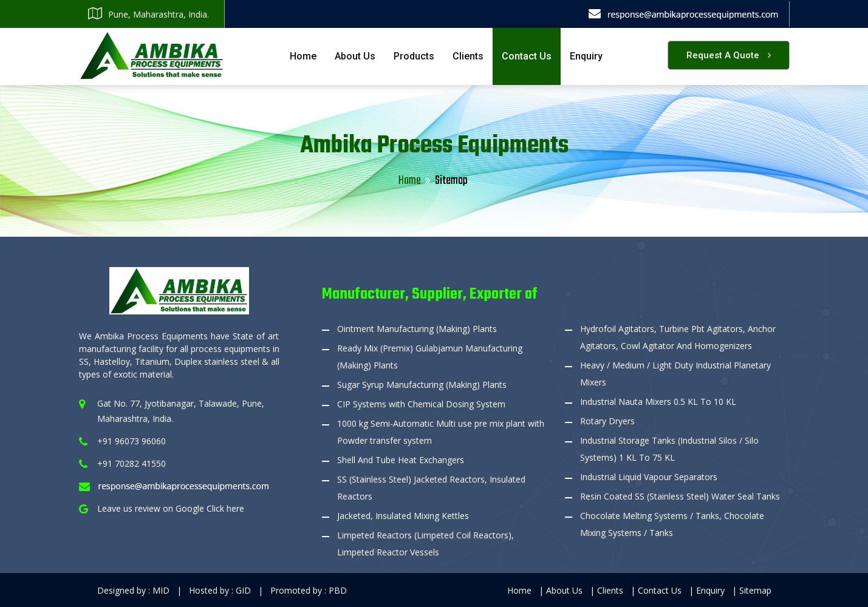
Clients (468, 56)
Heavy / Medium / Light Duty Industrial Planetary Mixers (675, 374)
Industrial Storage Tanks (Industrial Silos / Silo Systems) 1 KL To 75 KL (669, 449)
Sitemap (755, 590)
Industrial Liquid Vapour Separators (649, 477)
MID (161, 590)
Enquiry (586, 56)
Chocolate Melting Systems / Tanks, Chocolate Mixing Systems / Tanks (672, 524)
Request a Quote (729, 55)
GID (243, 590)
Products (414, 56)
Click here (225, 508)
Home (303, 56)
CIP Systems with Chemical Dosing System (421, 404)
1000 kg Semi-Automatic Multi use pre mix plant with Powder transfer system (441, 432)
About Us (355, 56)
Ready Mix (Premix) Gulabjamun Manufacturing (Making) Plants (430, 357)
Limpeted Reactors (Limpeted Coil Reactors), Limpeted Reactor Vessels (425, 544)
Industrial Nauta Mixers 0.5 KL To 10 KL (658, 402)
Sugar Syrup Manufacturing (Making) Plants (422, 385)
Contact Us (527, 56)
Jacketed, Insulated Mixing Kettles (403, 516)
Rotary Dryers (607, 421)
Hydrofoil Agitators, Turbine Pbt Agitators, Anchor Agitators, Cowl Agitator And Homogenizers (678, 337)
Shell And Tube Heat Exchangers (401, 460)
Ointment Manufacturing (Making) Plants (417, 329)
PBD (338, 590)
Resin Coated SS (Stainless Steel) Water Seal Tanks (680, 496)
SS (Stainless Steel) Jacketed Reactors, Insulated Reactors (431, 488)
